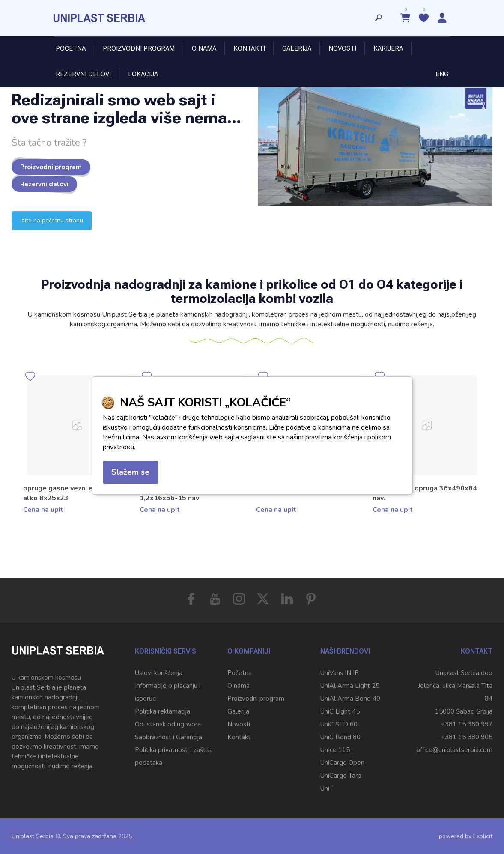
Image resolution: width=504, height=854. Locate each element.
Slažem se (130, 472)
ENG (442, 74)
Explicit (483, 836)
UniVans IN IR (340, 673)
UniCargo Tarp (341, 776)
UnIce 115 (335, 750)
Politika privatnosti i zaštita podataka (174, 756)
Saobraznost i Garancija (168, 737)
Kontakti (249, 48)
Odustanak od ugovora (168, 724)
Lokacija (143, 74)
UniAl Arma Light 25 (350, 686)
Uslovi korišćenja (159, 673)
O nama (204, 48)
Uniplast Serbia (33, 836)
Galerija (297, 48)
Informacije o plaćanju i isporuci (168, 692)
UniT (327, 788)
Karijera (388, 48)
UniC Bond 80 (340, 737)
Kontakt (239, 737)
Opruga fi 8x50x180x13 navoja (73, 488)
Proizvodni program (139, 48)
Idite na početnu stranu (52, 220)
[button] (486, 458)
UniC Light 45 (340, 711)
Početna (71, 48)
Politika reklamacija (163, 711)
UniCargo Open (342, 763)
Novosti (342, 48)
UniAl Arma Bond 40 (350, 699)
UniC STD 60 (339, 724)
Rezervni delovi (83, 74)
